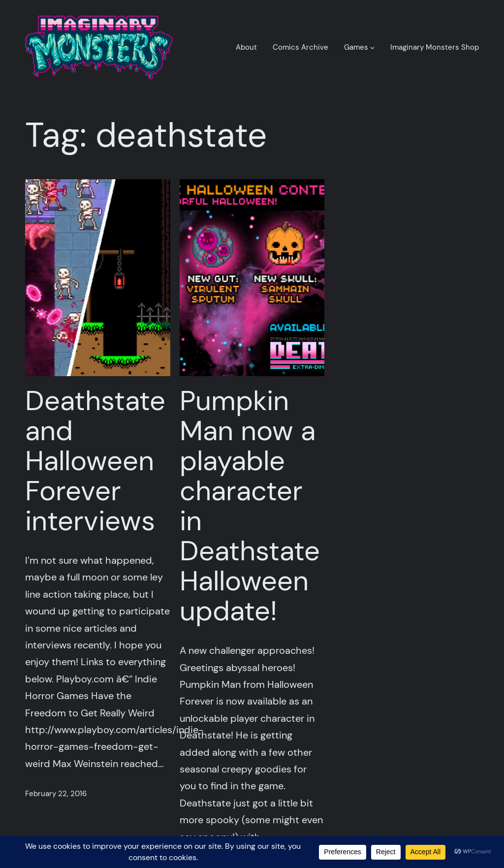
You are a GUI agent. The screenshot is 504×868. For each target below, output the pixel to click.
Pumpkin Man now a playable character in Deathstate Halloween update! (250, 506)
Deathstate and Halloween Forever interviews (95, 461)
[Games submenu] (372, 48)
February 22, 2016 (56, 794)
